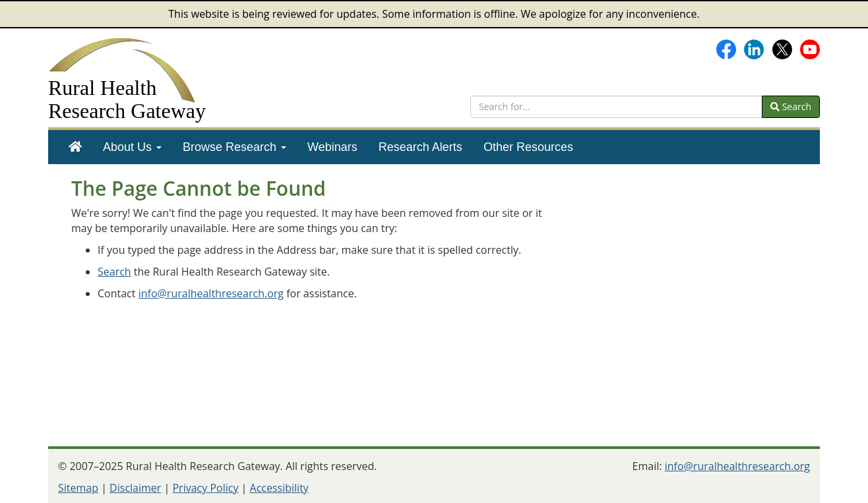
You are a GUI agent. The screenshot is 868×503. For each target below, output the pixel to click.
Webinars (332, 147)
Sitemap (78, 488)
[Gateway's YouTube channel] (810, 48)
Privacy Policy (205, 488)
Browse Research (234, 147)
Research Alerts (420, 147)
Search (791, 106)
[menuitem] (75, 147)
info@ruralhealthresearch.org (211, 293)
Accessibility (279, 488)
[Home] (75, 147)
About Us (132, 147)
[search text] (616, 107)
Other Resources (528, 147)
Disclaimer (135, 488)
